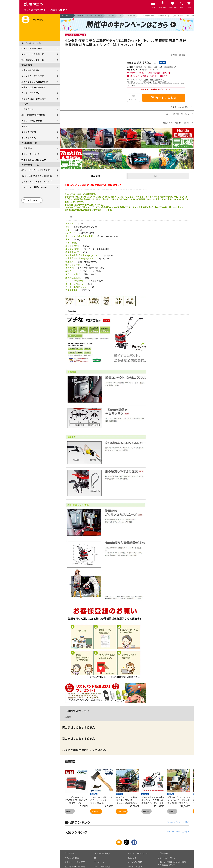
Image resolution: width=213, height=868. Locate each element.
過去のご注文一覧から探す (34, 87)
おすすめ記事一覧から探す (34, 99)
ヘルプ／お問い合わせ (32, 121)
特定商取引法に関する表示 (34, 160)
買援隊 (68, 717)
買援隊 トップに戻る (180, 107)
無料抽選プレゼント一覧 (33, 60)
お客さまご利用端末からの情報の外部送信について (172, 863)
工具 (120, 16)
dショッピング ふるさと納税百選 (37, 176)
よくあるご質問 (29, 132)
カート (97, 858)
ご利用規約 (27, 148)
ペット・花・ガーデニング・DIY (89, 16)
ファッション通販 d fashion (34, 187)
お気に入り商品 (72, 858)
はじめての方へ (29, 138)
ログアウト (32, 200)
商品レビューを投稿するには (176, 123)
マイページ (99, 862)
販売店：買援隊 (178, 55)
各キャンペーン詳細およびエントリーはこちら (149, 76)
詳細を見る (96, 811)
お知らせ (26, 126)
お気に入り (134, 99)
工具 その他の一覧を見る (178, 114)
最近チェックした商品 (75, 862)
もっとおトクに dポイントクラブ (37, 181)
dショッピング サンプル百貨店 (36, 170)
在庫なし (70, 811)
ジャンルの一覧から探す (33, 76)
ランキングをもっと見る (178, 822)
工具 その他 (130, 16)
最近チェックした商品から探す (36, 82)
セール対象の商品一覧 (32, 48)
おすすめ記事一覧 (102, 853)
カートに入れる (164, 98)
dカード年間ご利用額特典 (33, 115)
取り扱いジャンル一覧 (75, 866)
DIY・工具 (110, 16)
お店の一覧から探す (31, 70)
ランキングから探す (31, 93)
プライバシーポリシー (32, 154)
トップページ (67, 16)
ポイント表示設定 (102, 866)
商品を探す (70, 853)
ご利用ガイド (28, 109)
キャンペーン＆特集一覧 (33, 54)
